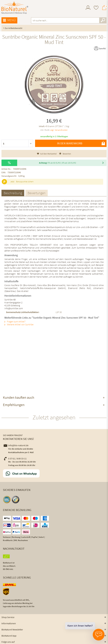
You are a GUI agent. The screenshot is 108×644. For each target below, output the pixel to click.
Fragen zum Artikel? (15, 321)
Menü (9, 20)
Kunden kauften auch (19, 397)
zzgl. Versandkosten (59, 130)
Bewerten (65, 154)
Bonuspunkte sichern (25, 182)
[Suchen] (103, 20)
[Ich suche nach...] (69, 20)
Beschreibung (13, 193)
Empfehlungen (14, 405)
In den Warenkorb (81, 143)
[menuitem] (88, 8)
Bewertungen (37, 193)
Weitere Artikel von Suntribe (19, 324)
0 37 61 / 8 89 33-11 (15, 458)
